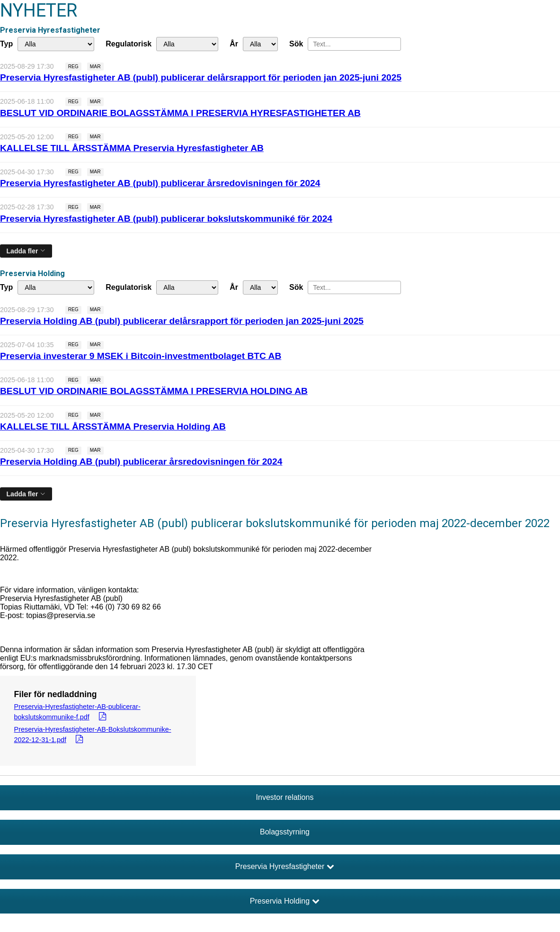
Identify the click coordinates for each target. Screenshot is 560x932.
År (234, 44)
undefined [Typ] (56, 44)
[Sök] (354, 44)
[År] (260, 44)
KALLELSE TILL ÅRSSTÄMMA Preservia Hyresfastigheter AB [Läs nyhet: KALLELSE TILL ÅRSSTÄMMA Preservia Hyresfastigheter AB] (132, 148)
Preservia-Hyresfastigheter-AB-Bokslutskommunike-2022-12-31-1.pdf (93, 735)
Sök (296, 44)
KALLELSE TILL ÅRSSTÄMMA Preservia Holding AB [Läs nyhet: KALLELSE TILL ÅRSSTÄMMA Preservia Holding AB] (113, 426)
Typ (6, 44)
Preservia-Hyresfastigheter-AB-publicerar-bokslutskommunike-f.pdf (77, 712)
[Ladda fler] (26, 251)
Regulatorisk (129, 44)
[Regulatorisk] (187, 44)
